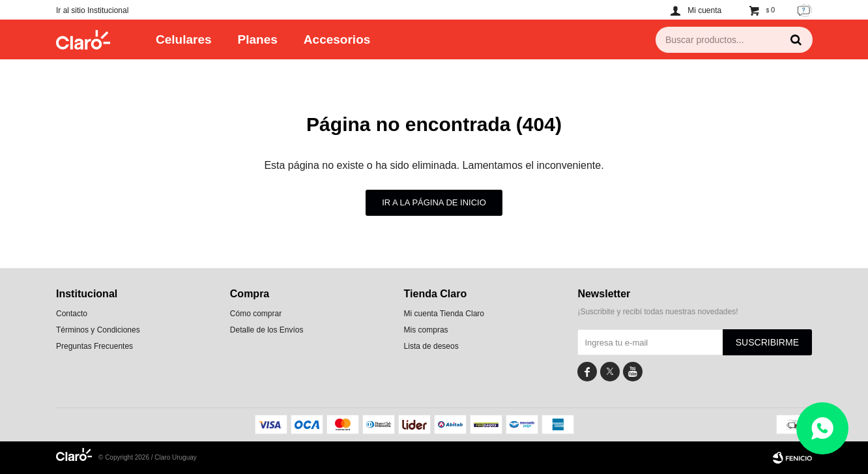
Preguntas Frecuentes (94, 346)
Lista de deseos (431, 346)
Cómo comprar (256, 314)
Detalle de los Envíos (267, 330)
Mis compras (426, 330)
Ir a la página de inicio (434, 202)
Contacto (72, 314)
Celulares (184, 39)
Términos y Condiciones (98, 330)
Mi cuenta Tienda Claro (444, 314)
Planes (258, 39)
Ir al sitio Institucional (92, 10)
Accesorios (337, 39)
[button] (796, 40)
